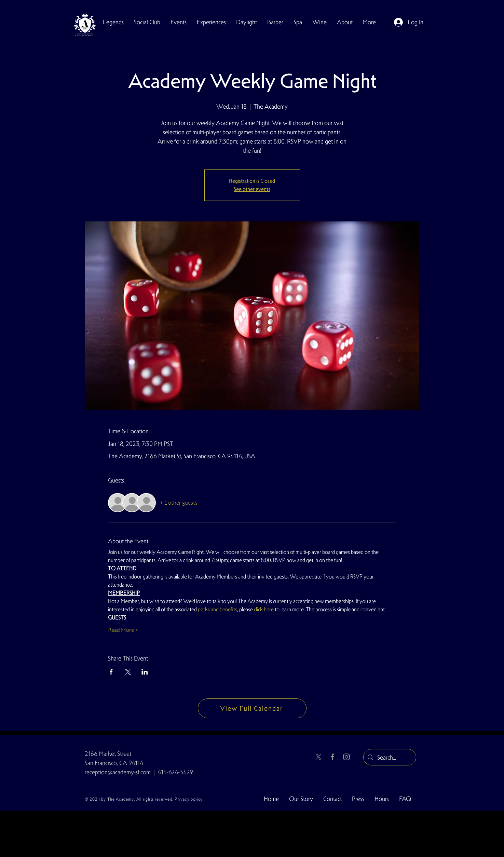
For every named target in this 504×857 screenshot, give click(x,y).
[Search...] (389, 758)
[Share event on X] (128, 672)
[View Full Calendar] (252, 708)
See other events (252, 189)
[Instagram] (346, 757)
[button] (147, 22)
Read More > (123, 630)
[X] (318, 757)
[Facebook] (332, 757)
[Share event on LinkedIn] (145, 672)
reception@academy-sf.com (118, 772)
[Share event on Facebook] (111, 672)
